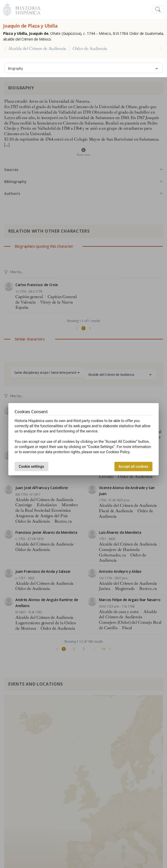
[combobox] (83, 68)
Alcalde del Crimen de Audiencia (37, 49)
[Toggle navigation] (158, 9)
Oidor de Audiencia (90, 49)
